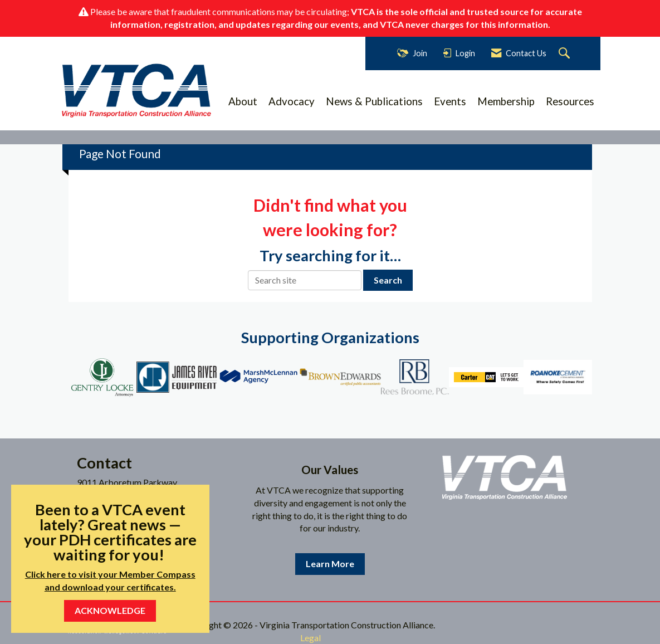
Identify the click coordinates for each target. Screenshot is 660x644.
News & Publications (374, 101)
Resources (570, 101)
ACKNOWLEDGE (110, 610)
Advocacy (292, 101)
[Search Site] (566, 54)
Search (388, 280)
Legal (311, 638)
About (243, 101)
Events (450, 101)
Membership (506, 101)
